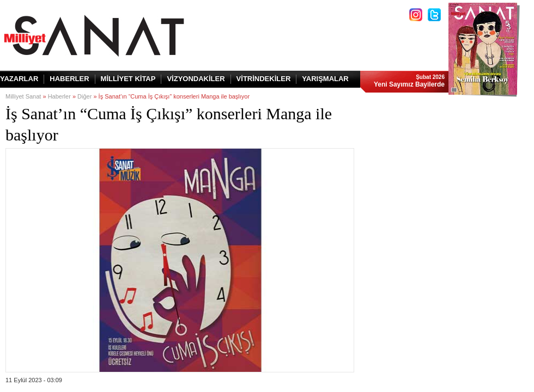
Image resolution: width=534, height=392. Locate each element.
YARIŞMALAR (325, 79)
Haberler (59, 96)
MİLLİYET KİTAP (128, 79)
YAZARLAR (19, 79)
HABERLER (69, 79)
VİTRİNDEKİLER (264, 79)
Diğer (84, 96)
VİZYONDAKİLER (196, 79)
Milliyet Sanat (23, 96)
